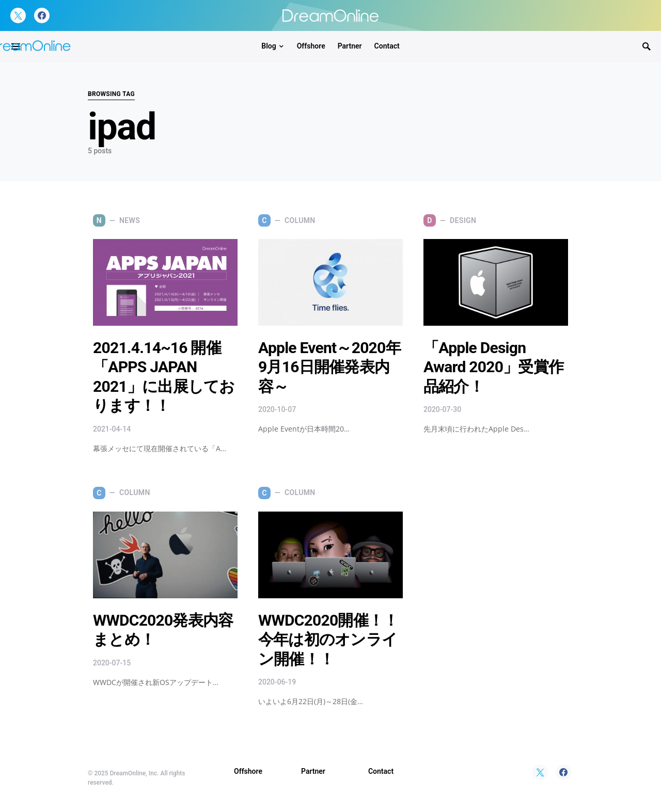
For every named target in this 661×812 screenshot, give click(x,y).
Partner (313, 771)
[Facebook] (42, 15)
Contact (381, 771)
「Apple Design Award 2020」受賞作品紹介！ (493, 367)
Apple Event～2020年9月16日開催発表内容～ (329, 367)
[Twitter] (18, 15)
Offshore (248, 771)
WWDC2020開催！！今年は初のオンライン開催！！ (328, 640)
